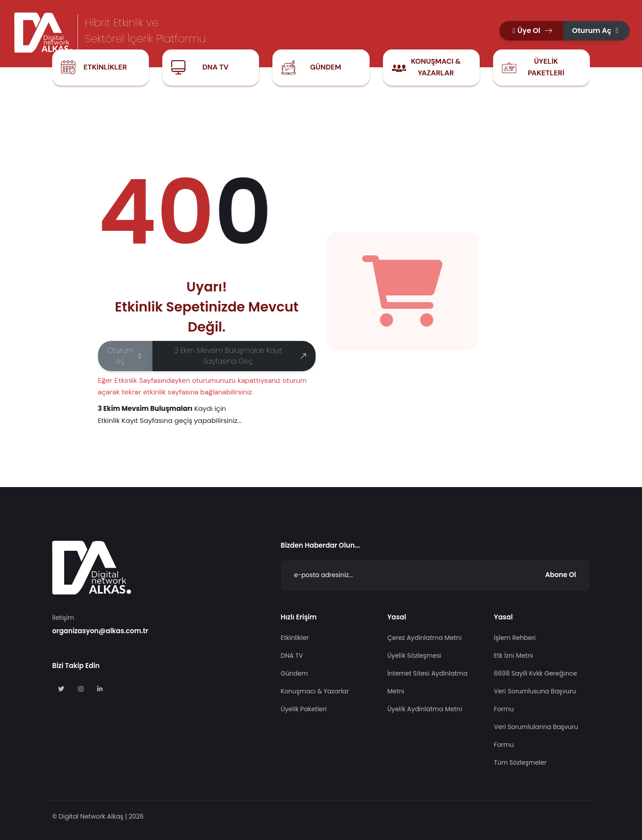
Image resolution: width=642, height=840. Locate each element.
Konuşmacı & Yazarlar (436, 67)
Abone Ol (561, 575)
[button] (531, 31)
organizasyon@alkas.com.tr (100, 631)
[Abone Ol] (436, 575)
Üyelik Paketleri (546, 67)
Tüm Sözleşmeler (520, 762)
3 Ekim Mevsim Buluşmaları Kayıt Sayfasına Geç (241, 356)
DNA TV (216, 67)
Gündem (325, 67)
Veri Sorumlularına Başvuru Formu (536, 736)
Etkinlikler (105, 67)
